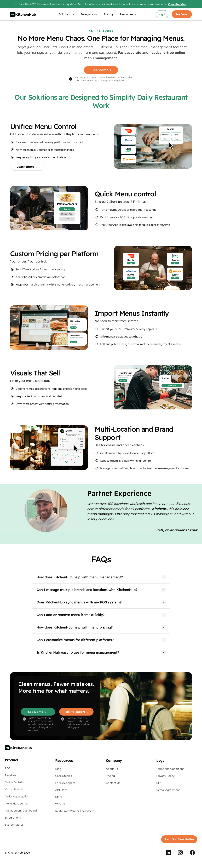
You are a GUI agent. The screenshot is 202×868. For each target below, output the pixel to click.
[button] (66, 14)
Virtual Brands (14, 789)
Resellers (11, 775)
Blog (58, 769)
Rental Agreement (168, 790)
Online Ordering (15, 782)
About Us (112, 769)
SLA (159, 783)
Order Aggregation (17, 796)
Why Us (60, 804)
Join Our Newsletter (179, 839)
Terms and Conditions (170, 769)
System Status (14, 825)
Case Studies (64, 776)
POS (8, 768)
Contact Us (113, 783)
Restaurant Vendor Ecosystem (75, 811)
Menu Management (17, 803)
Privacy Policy (165, 776)
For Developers (65, 783)
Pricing (108, 14)
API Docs (61, 790)
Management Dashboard (21, 810)
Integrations (89, 14)
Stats (59, 797)
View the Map (177, 4)
